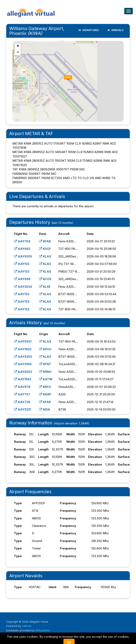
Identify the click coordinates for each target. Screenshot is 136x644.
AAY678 (22, 387)
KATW (46, 379)
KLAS (45, 264)
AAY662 (22, 249)
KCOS (45, 279)
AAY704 (22, 241)
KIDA (45, 409)
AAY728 (22, 402)
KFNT (45, 364)
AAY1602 (23, 349)
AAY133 (22, 264)
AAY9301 (23, 341)
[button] (65, 76)
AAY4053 (23, 372)
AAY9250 (23, 357)
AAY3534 (23, 287)
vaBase (27, 626)
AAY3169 (23, 364)
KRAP (45, 394)
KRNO (45, 372)
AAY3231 (23, 409)
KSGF (45, 249)
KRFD (45, 387)
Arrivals (116, 30)
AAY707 (22, 394)
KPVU (45, 349)
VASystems (43, 630)
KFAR (45, 241)
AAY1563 (23, 379)
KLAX (45, 256)
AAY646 (22, 279)
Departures (89, 30)
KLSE (45, 287)
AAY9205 (23, 256)
